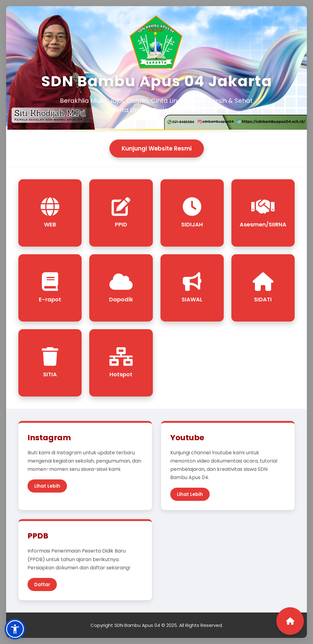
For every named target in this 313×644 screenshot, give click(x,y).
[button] (15, 629)
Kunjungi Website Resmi (157, 149)
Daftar (42, 584)
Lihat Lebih (47, 486)
